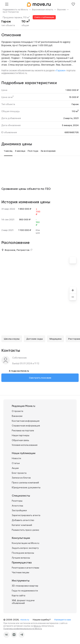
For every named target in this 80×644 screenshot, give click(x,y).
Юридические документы (26, 487)
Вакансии (17, 416)
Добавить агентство (23, 520)
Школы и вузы (12, 339)
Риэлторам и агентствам (25, 568)
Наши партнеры (21, 435)
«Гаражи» (60, 70)
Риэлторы (17, 501)
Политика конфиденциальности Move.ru (23, 629)
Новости (16, 458)
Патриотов (23, 250)
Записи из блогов (21, 478)
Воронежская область (43, 10)
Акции (15, 468)
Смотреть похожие (40, 378)
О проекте (18, 411)
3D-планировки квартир (25, 586)
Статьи (16, 463)
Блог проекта (19, 473)
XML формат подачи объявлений (23, 602)
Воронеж (61, 10)
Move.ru (37, 626)
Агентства (17, 506)
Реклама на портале (23, 430)
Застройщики (19, 510)
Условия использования (25, 445)
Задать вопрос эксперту (25, 548)
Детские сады (35, 339)
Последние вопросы (23, 553)
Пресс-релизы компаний (25, 483)
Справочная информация (26, 426)
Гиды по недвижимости (25, 591)
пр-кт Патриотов (11, 12)
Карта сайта (19, 595)
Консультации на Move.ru (26, 543)
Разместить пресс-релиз (25, 530)
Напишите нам (62, 620)
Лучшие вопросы (21, 558)
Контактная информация (26, 421)
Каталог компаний (22, 525)
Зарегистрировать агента (26, 515)
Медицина (55, 339)
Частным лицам (20, 572)
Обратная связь (20, 440)
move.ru (25, 620)
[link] (15, 10)
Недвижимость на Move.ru (15, 10)
